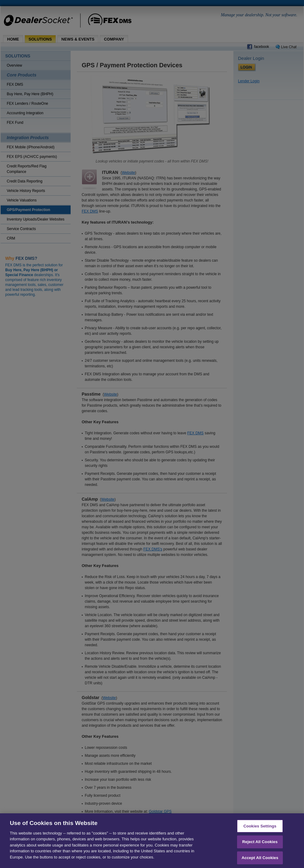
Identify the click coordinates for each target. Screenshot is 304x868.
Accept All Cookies (260, 860)
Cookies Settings (260, 829)
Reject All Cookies (260, 845)
